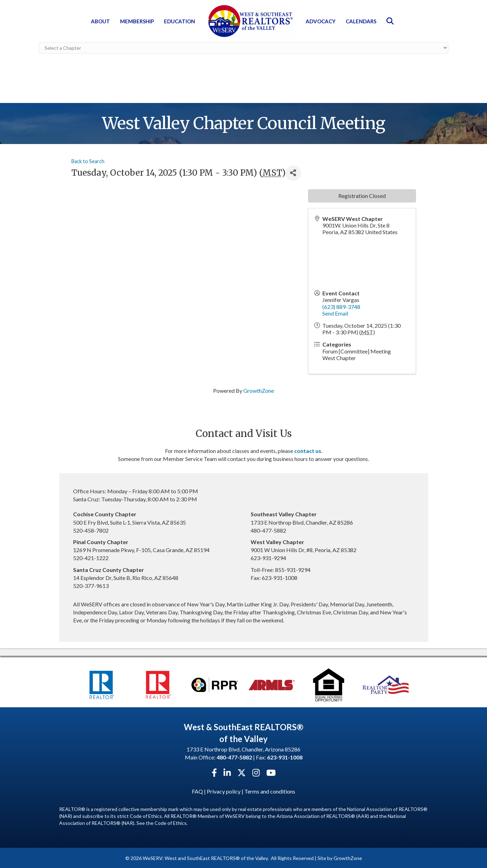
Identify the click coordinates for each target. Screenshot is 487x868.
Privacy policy (224, 791)
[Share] (293, 172)
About (100, 21)
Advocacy (321, 21)
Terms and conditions (270, 791)
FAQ (197, 791)
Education (179, 21)
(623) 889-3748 (341, 306)
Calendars (361, 21)
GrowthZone (259, 390)
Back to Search (88, 161)
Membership (137, 21)
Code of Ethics (171, 823)
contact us (308, 450)
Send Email (335, 313)
